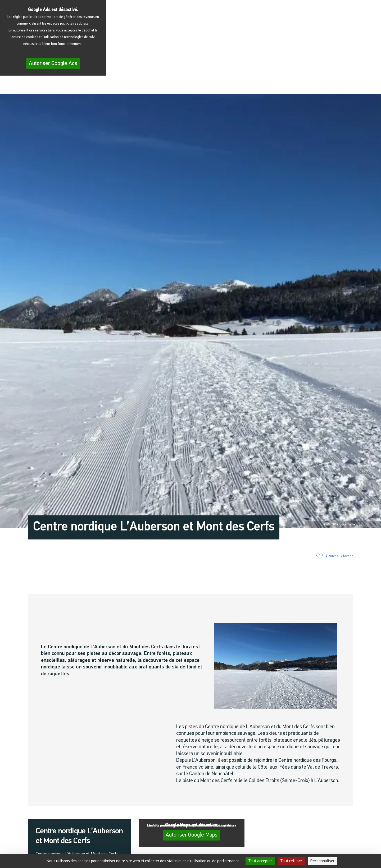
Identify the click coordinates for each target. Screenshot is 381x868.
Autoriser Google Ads (53, 64)
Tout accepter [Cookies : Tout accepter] (260, 861)
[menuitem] (360, 86)
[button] (308, 85)
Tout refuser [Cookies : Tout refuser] (291, 861)
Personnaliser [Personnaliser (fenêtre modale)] (323, 861)
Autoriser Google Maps (192, 835)
